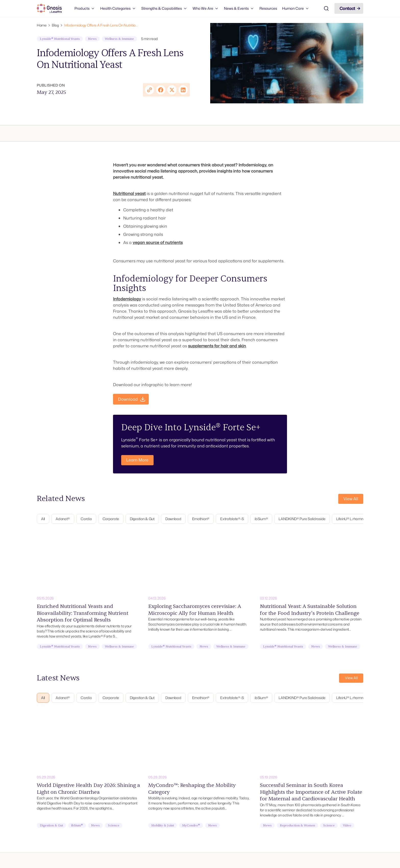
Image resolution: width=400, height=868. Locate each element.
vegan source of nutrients (158, 242)
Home (42, 25)
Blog (55, 25)
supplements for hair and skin (217, 346)
